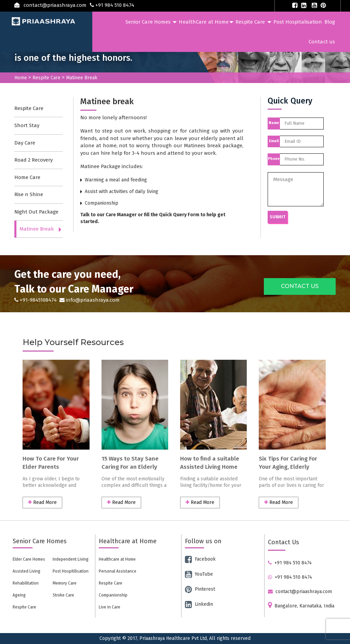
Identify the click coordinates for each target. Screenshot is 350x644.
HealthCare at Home (206, 22)
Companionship (113, 595)
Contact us (322, 42)
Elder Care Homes (29, 559)
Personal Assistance (118, 571)
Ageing (19, 595)
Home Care (27, 177)
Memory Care (65, 583)
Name (274, 123)
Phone (274, 159)
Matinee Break (37, 229)
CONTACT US (300, 286)
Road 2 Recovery (33, 160)
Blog (330, 22)
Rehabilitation (26, 583)
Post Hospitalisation (298, 22)
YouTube (199, 574)
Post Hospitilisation (71, 571)
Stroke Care (63, 595)
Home (21, 78)
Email (274, 141)
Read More (42, 502)
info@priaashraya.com (89, 300)
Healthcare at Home (117, 559)
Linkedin (199, 604)
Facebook (200, 559)
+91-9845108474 (36, 300)
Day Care (25, 143)
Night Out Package (36, 212)
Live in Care (110, 607)
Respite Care (253, 22)
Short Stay (27, 125)
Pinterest (200, 589)
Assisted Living (26, 571)
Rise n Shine (29, 194)
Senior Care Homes (151, 22)
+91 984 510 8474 (290, 563)
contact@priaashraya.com (300, 592)
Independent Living (71, 559)
